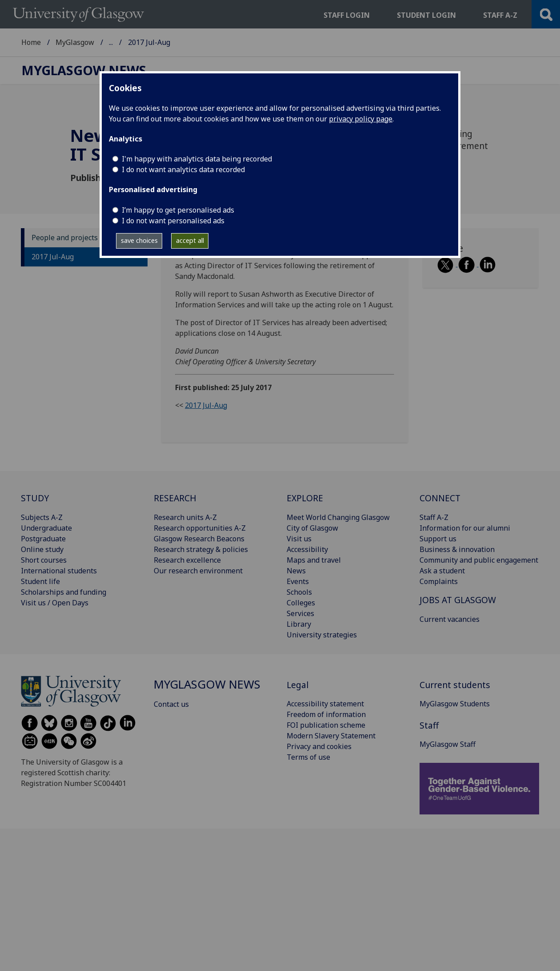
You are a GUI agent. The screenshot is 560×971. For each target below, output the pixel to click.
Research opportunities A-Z (200, 528)
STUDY (35, 498)
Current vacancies (450, 619)
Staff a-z (500, 15)
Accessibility (307, 549)
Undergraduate (46, 528)
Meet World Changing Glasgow (338, 517)
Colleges (301, 603)
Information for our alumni (465, 528)
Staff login (347, 15)
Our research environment (198, 571)
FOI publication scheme (326, 725)
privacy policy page (361, 119)
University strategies (322, 635)
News (296, 571)
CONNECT (440, 498)
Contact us (171, 704)
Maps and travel (314, 560)
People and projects (65, 238)
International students (59, 571)
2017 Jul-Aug (53, 257)
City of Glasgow (312, 528)
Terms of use (308, 757)
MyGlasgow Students (455, 704)
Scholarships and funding (64, 592)
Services (300, 613)
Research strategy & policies (201, 549)
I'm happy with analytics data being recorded (197, 159)
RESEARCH (175, 498)
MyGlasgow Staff (448, 744)
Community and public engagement (479, 560)
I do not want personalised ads (173, 221)
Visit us (299, 539)
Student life (40, 581)
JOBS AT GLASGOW (458, 600)
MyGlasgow (75, 42)
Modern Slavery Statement (331, 736)
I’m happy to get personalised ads (178, 210)
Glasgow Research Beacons (199, 539)
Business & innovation (457, 549)
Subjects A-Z (42, 517)
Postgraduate (43, 539)
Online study (42, 549)
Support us (438, 539)
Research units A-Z (185, 517)
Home (31, 42)
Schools (299, 592)
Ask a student (442, 571)
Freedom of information (326, 714)
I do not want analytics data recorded (183, 169)
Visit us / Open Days (55, 603)
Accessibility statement (325, 704)
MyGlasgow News (139, 42)
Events (298, 581)
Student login (426, 15)
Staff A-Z (434, 517)
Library (299, 624)
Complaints (439, 581)
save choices (139, 240)
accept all (190, 240)
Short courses (44, 560)
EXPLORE (305, 498)
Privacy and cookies (319, 746)
